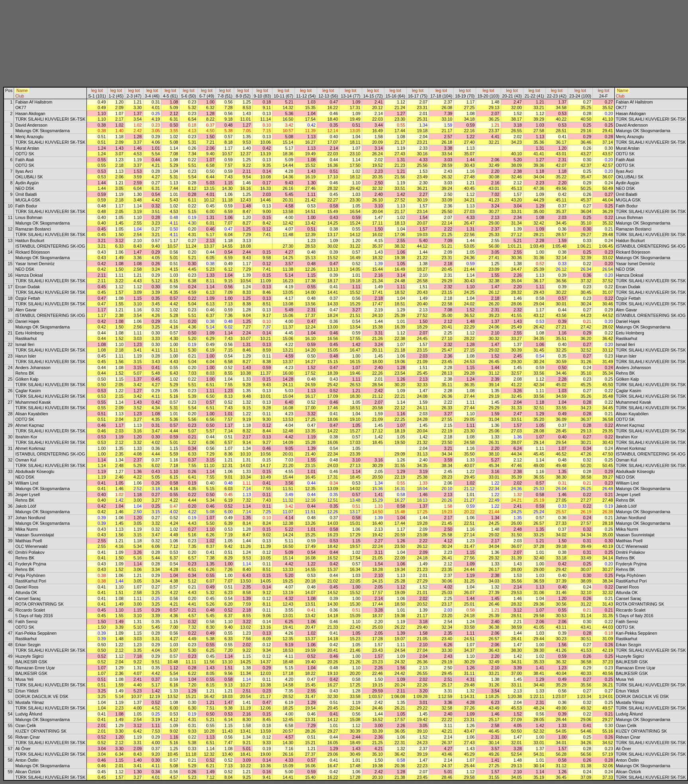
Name (22, 90)
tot (100, 90)
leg (94, 90)
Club (20, 96)
